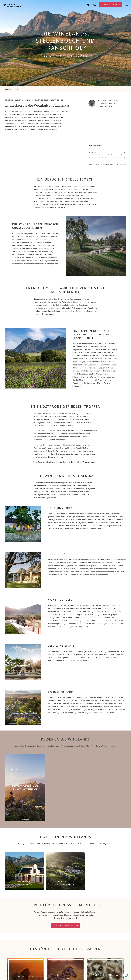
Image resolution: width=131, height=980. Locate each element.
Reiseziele (9, 100)
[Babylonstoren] (24, 871)
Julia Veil (115, 100)
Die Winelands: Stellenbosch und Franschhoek (45, 100)
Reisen (8, 89)
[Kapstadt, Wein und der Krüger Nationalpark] (25, 788)
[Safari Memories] (11, 5)
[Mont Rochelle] (65, 871)
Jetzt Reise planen (111, 5)
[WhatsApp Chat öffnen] (126, 975)
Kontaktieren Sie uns (65, 926)
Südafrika (19, 100)
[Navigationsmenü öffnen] (127, 5)
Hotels (17, 89)
